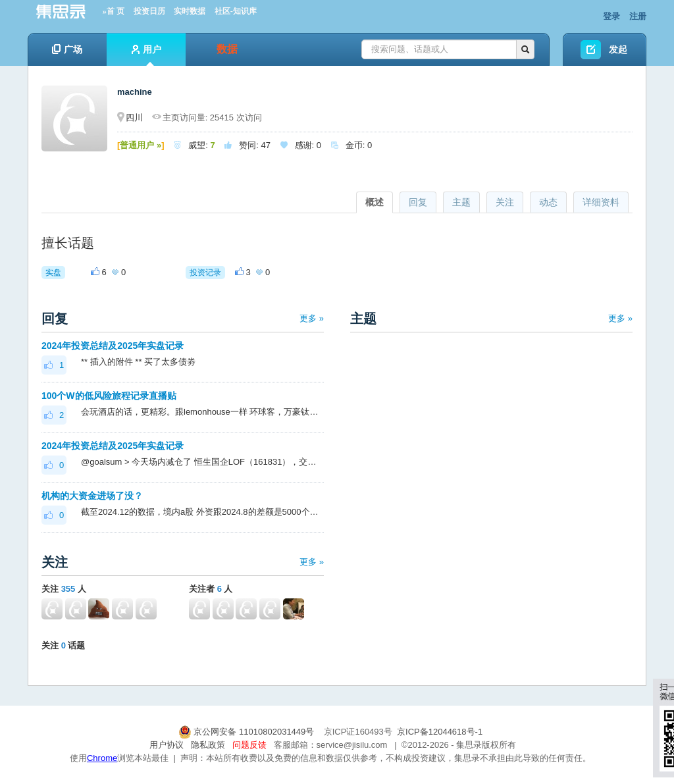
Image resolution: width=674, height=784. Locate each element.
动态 (548, 202)
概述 (375, 202)
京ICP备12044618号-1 (440, 732)
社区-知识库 (236, 11)
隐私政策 (208, 745)
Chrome (102, 758)
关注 (505, 202)
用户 (146, 55)
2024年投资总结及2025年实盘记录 (113, 346)
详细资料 (601, 202)
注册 (638, 16)
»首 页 (114, 11)
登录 (611, 16)
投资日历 (149, 11)
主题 (461, 202)
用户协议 (167, 745)
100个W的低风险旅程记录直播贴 (109, 396)
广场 (67, 49)
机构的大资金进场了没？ (92, 496)
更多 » (312, 318)
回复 (418, 202)
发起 (618, 49)
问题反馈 (249, 745)
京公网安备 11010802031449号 (247, 732)
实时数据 (190, 11)
